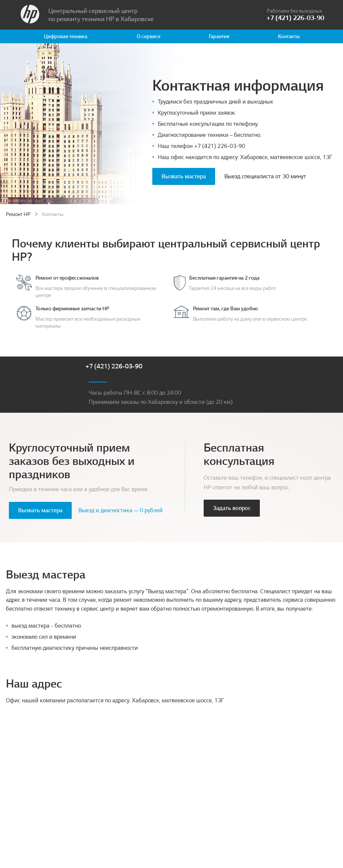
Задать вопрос (232, 508)
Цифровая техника (66, 36)
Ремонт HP (18, 214)
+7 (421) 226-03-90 (220, 146)
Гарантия (219, 36)
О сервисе (149, 36)
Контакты (289, 36)
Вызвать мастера (184, 176)
